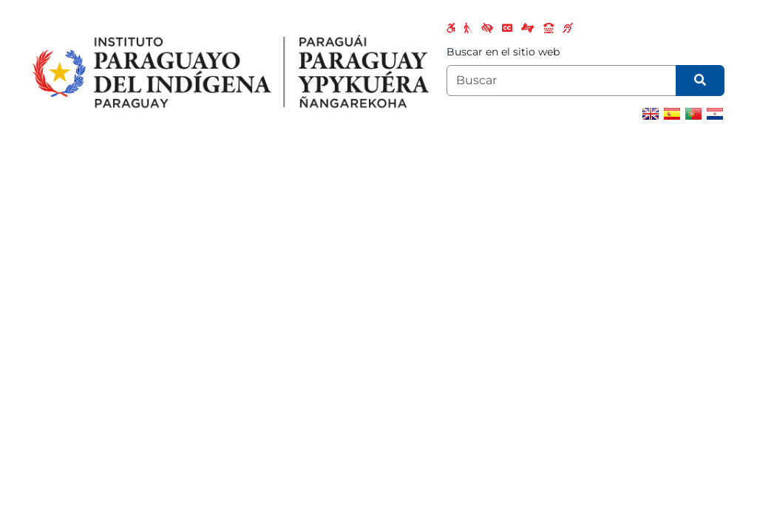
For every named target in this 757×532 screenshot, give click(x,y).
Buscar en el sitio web (503, 52)
